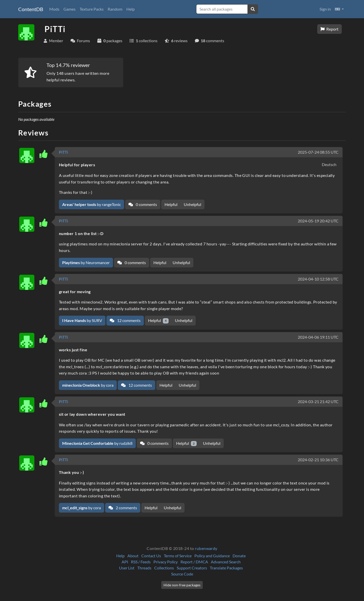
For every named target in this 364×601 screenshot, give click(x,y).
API (125, 562)
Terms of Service (178, 556)
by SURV (82, 320)
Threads (144, 568)
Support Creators (192, 568)
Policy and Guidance (212, 556)
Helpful (171, 204)
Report (329, 29)
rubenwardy (206, 548)
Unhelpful (192, 204)
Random (115, 9)
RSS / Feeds (141, 562)
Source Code (182, 574)
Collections (164, 568)
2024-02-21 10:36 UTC (318, 460)
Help (131, 9)
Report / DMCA (194, 562)
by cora (88, 385)
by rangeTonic (92, 204)
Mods (54, 9)
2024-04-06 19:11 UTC (318, 337)
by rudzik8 (97, 443)
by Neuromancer (86, 262)
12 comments (125, 320)
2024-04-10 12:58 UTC (318, 279)
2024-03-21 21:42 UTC (318, 401)
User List (127, 568)
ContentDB (31, 9)
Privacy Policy (166, 562)
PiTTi (63, 152)
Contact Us (151, 556)
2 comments (123, 508)
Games (70, 9)
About (133, 556)
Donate (239, 556)
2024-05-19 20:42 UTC (318, 221)
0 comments (143, 204)
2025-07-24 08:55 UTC (318, 152)
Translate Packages (226, 568)
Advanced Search (226, 562)
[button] (339, 9)
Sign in (325, 9)
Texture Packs (92, 9)
